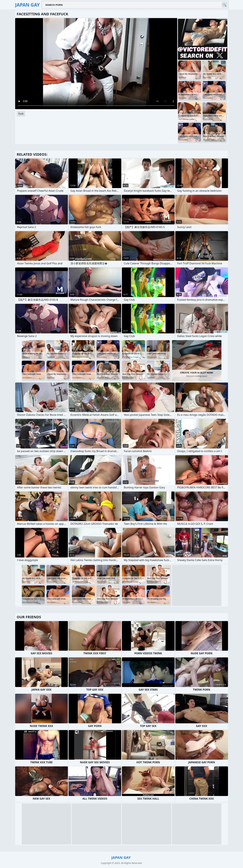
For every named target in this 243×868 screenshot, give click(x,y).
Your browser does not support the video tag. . (96, 64)
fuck (21, 114)
